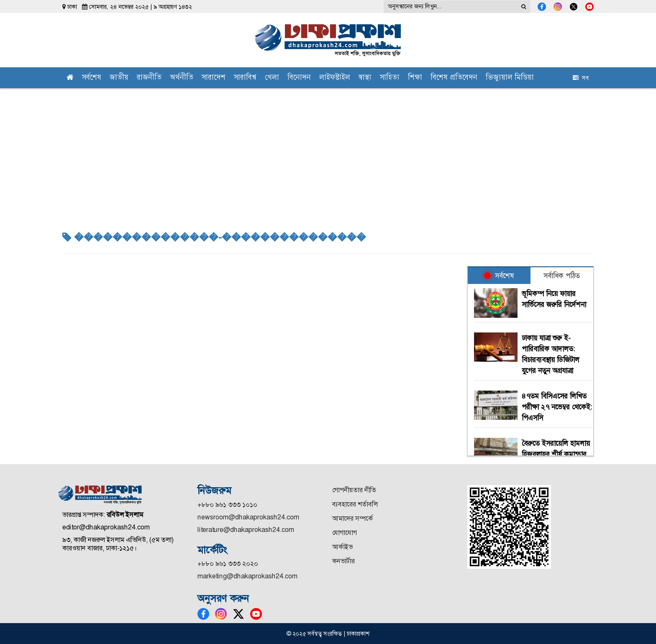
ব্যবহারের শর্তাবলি (355, 504)
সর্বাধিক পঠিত (562, 276)
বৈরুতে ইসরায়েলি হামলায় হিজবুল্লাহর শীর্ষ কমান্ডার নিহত (556, 454)
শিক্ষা (415, 78)
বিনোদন (299, 78)
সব (581, 78)
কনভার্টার (343, 561)
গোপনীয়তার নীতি (354, 490)
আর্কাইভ (342, 547)
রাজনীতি (149, 78)
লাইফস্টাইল (335, 78)
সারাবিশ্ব (245, 78)
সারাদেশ (214, 78)
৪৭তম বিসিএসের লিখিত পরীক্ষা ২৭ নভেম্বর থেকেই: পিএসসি (557, 407)
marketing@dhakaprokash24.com (247, 576)
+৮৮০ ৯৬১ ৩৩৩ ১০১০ (227, 505)
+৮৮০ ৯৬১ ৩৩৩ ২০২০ (228, 563)
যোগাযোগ (345, 533)
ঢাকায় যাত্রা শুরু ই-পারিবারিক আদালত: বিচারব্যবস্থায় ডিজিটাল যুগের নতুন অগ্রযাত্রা (551, 354)
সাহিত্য (390, 78)
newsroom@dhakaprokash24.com (248, 517)
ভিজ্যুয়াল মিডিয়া (510, 78)
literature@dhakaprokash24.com (246, 530)
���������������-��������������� (214, 238)
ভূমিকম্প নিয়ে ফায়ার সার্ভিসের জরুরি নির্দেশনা (554, 299)
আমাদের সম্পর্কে (352, 518)
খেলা (272, 78)
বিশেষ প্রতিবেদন (454, 78)
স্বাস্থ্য (365, 78)
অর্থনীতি (182, 78)
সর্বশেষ (92, 78)
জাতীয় (119, 78)
